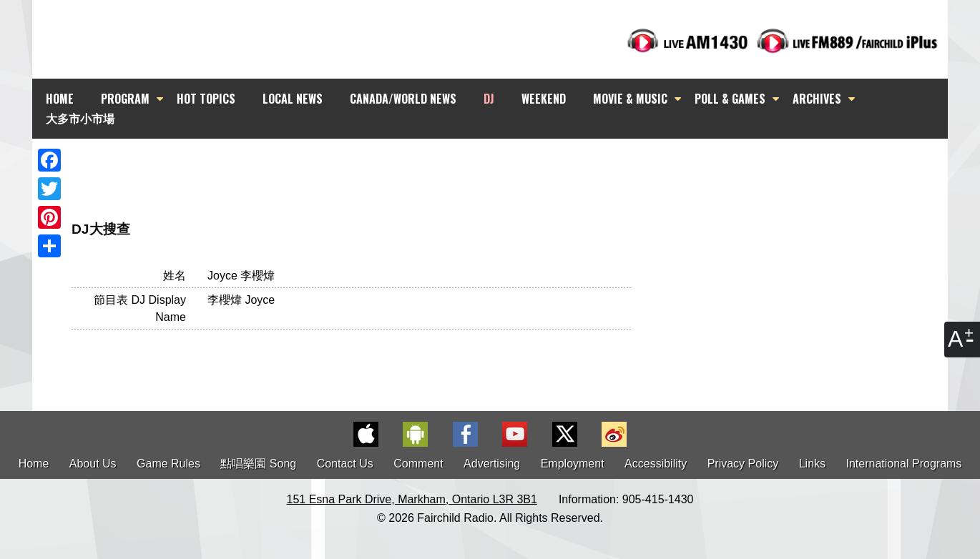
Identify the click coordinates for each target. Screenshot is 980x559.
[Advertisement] (503, 164)
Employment (573, 464)
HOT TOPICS (206, 99)
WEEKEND (544, 99)
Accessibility (656, 464)
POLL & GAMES (730, 99)
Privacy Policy (743, 464)
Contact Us (345, 464)
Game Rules (168, 464)
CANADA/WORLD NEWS (403, 99)
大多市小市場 (80, 118)
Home (34, 464)
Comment (418, 464)
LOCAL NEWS (293, 99)
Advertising (492, 464)
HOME (60, 99)
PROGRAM (125, 99)
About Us (93, 464)
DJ (489, 99)
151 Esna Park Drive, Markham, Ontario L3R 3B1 (412, 499)
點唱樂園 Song (260, 464)
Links (812, 464)
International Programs (904, 464)
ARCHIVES (817, 99)
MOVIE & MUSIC (630, 99)
